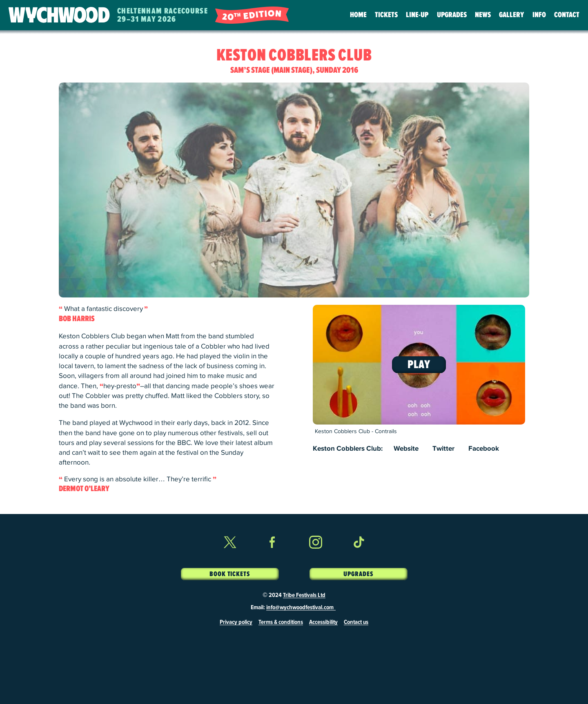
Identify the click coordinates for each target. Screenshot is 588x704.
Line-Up (417, 15)
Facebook (484, 449)
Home (358, 15)
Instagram (316, 557)
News (483, 15)
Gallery (511, 15)
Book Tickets (230, 574)
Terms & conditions (281, 622)
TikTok (359, 557)
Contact (567, 15)
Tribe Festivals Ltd (304, 595)
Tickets (386, 15)
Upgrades (452, 15)
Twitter (443, 449)
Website (406, 449)
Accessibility (323, 622)
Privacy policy (236, 622)
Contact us (356, 622)
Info (539, 15)
